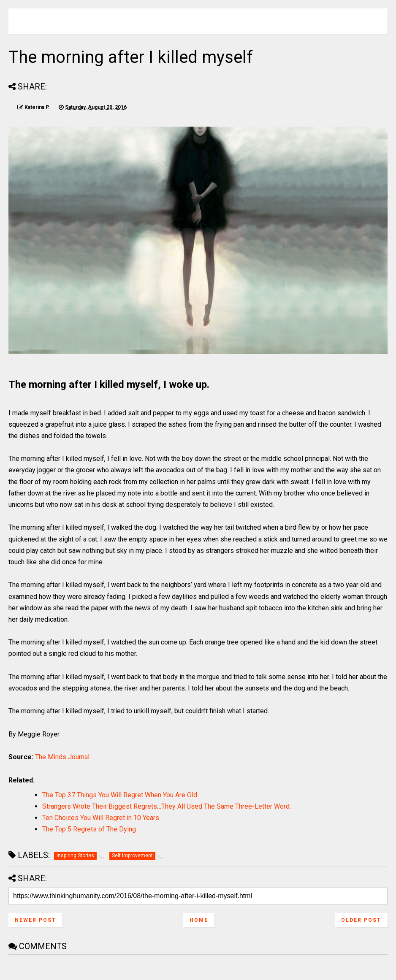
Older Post (361, 920)
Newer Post (35, 920)
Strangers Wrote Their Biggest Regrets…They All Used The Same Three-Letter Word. (167, 806)
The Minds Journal (62, 757)
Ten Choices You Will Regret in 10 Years (101, 818)
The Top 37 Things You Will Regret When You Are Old (120, 795)
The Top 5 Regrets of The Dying (89, 829)
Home (199, 920)
